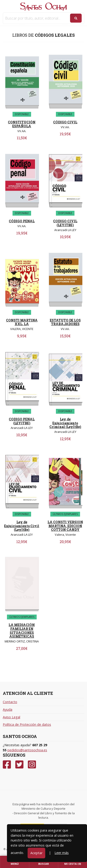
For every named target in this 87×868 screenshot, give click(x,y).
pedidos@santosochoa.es (27, 750)
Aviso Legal (11, 717)
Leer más (62, 853)
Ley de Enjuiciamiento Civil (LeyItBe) (22, 526)
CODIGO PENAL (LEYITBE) (22, 421)
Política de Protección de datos (27, 724)
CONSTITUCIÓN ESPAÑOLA (22, 124)
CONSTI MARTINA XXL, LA (22, 322)
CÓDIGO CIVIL (65, 122)
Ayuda (8, 709)
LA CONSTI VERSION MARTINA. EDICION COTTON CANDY (65, 526)
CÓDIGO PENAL (22, 221)
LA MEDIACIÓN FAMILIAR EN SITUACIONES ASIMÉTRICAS (22, 631)
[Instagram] (32, 765)
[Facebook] (7, 765)
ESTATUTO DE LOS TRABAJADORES (65, 322)
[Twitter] (19, 765)
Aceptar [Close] (36, 853)
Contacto (10, 702)
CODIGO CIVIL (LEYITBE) (65, 223)
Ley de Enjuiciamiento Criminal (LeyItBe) (65, 423)
